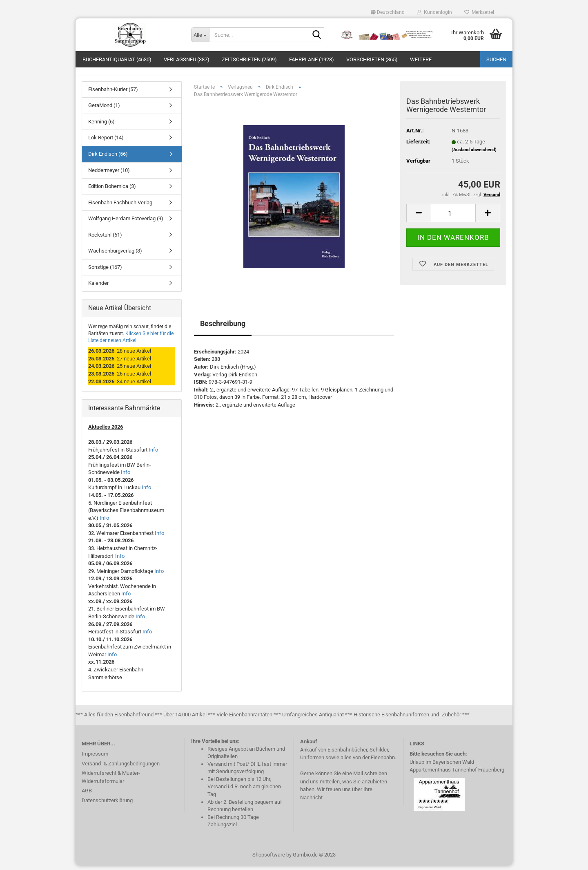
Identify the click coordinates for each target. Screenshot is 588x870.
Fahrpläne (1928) (312, 59)
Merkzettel (479, 12)
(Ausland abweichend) (474, 154)
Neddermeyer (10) (109, 175)
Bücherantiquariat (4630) (117, 59)
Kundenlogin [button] (434, 12)
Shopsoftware (269, 859)
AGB (87, 795)
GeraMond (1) (104, 110)
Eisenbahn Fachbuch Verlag (120, 207)
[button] (388, 12)
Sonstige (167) (105, 272)
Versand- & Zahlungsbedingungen (121, 768)
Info (153, 454)
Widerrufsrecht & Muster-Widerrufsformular (111, 782)
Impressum (95, 759)
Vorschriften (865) (372, 59)
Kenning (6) (101, 126)
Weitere (421, 59)
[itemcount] (453, 218)
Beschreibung (223, 328)
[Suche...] (200, 35)
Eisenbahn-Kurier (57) (113, 94)
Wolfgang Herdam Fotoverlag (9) (126, 223)
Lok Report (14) (106, 142)
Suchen (496, 59)
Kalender (98, 288)
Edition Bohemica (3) (112, 191)
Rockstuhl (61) (105, 239)
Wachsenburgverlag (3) (115, 256)
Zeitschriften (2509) (249, 59)
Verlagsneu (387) (187, 59)
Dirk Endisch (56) (108, 158)
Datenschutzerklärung (107, 805)
